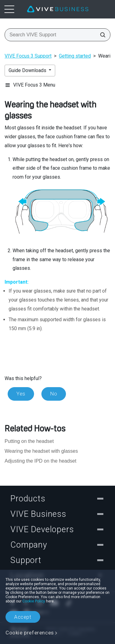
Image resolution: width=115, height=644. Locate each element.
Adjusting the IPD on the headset (40, 461)
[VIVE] (58, 9)
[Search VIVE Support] (101, 35)
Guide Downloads (28, 70)
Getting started (75, 56)
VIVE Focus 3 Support (28, 56)
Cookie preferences (30, 633)
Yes (21, 394)
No (54, 394)
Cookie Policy (34, 601)
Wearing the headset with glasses (41, 451)
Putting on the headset (29, 441)
